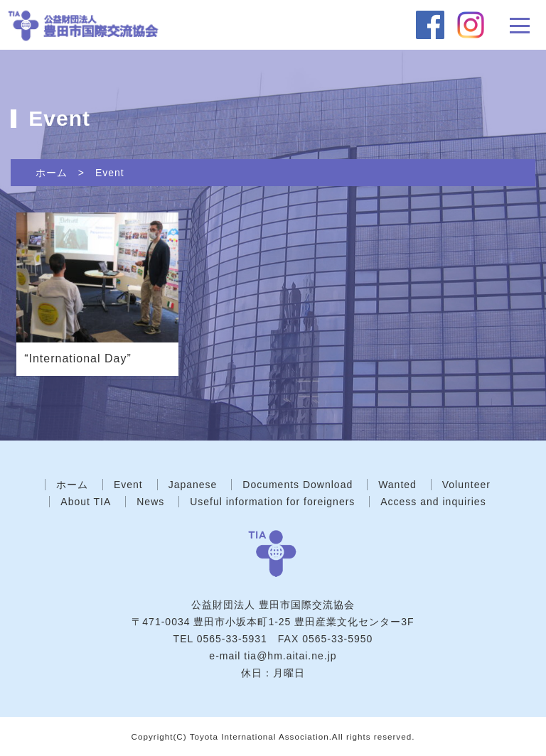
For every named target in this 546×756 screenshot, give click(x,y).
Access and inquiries (433, 502)
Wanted (397, 485)
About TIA (86, 502)
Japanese (193, 485)
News (150, 502)
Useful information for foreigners (272, 502)
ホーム (52, 173)
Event (110, 173)
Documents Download (298, 485)
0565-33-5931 (232, 639)
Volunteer (466, 485)
